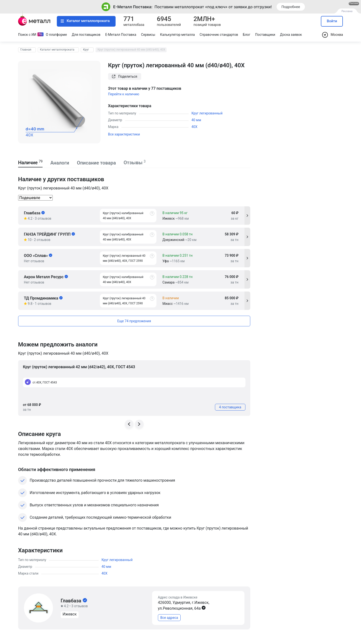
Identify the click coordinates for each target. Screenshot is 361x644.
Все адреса (169, 618)
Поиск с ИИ (27, 35)
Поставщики (265, 35)
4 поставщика (230, 407)
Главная (26, 50)
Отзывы (135, 163)
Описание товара (96, 163)
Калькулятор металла (177, 35)
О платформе (56, 35)
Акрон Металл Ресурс (46, 277)
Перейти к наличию (124, 94)
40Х (195, 127)
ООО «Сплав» (38, 256)
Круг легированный (207, 113)
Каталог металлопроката (85, 21)
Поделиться (125, 76)
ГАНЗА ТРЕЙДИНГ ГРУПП (49, 234)
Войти (332, 21)
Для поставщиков (86, 35)
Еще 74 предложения (134, 321)
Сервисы (148, 35)
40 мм (196, 120)
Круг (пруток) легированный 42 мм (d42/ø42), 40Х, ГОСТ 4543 (79, 367)
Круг (86, 50)
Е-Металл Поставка (121, 35)
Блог (247, 35)
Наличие (30, 163)
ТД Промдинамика (43, 298)
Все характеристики (124, 134)
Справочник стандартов (219, 35)
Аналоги (60, 163)
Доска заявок (291, 35)
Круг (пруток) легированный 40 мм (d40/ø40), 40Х (131, 50)
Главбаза (34, 213)
